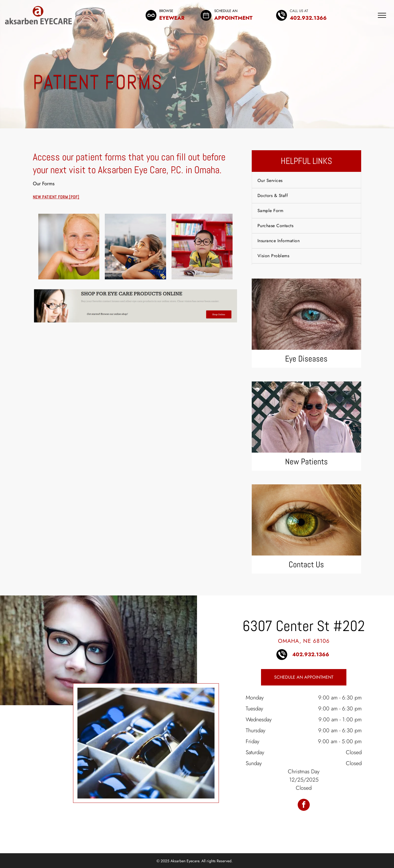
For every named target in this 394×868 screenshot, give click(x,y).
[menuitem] (306, 181)
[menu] (382, 15)
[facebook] (304, 805)
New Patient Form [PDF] (56, 197)
